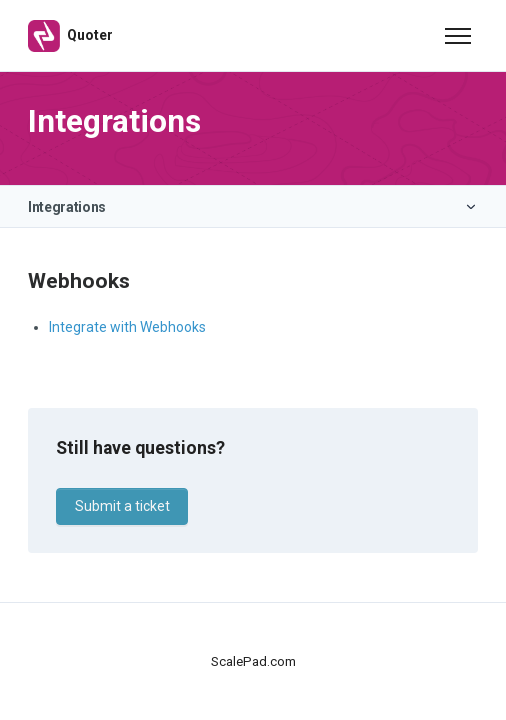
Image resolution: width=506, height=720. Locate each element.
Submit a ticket (122, 506)
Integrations (67, 207)
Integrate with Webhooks (127, 327)
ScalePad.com (253, 661)
